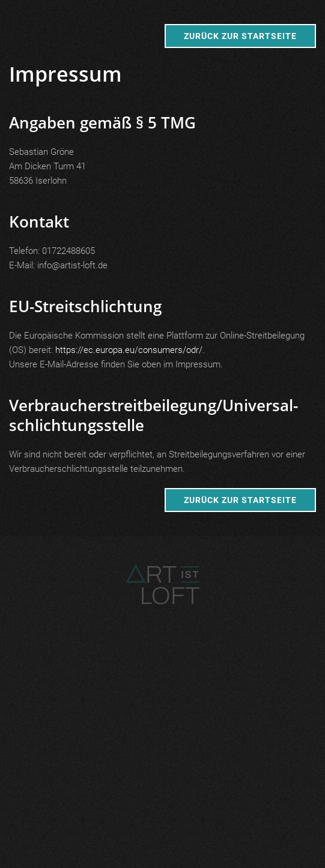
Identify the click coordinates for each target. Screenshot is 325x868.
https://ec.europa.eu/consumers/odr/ (129, 350)
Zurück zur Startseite (240, 36)
